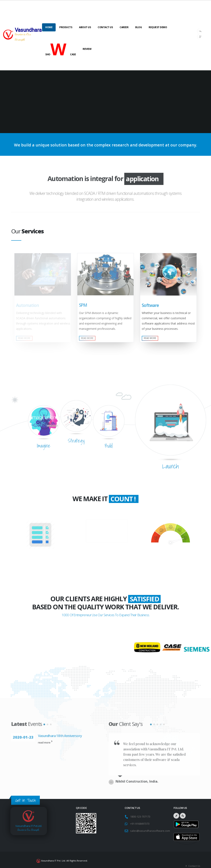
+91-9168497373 (140, 818)
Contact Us (105, 27)
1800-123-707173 (141, 811)
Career (124, 27)
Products (66, 27)
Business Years (107, 532)
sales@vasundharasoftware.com (150, 826)
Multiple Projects (41, 562)
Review (87, 49)
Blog (139, 27)
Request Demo (158, 27)
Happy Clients (170, 559)
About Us (85, 27)
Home (49, 27)
